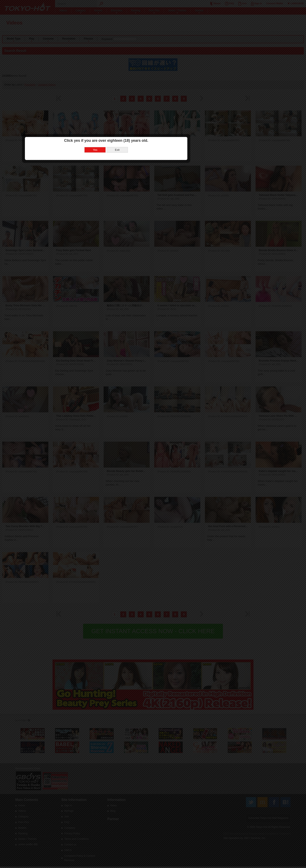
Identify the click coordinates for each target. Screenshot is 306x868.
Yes (142, 435)
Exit (164, 435)
